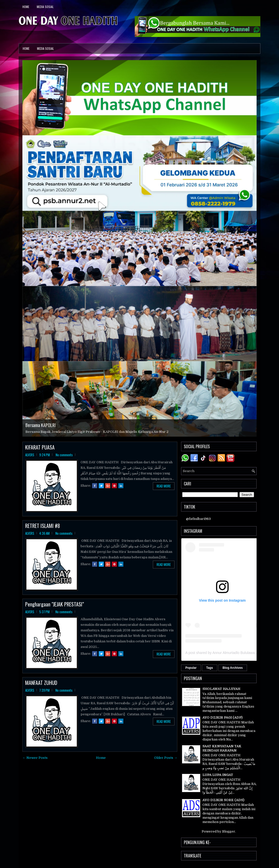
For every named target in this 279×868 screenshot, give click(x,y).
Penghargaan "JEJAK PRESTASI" (55, 604)
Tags (210, 668)
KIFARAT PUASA (40, 447)
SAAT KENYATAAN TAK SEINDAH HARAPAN (222, 748)
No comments (64, 455)
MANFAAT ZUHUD (41, 683)
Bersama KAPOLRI (41, 425)
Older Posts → (166, 758)
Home (26, 7)
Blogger (229, 831)
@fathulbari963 (198, 519)
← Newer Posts (35, 758)
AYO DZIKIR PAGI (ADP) (222, 717)
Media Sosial (45, 7)
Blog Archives (233, 668)
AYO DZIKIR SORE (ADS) (223, 800)
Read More (164, 486)
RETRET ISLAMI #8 (43, 526)
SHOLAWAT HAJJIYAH (221, 689)
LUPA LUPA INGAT (218, 775)
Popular (191, 668)
